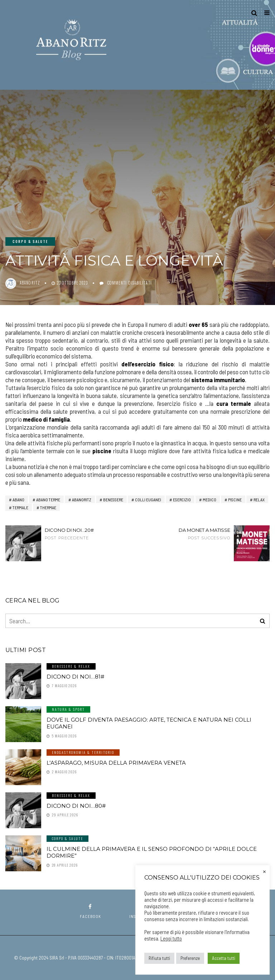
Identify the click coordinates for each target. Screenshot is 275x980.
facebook (90, 911)
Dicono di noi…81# (75, 677)
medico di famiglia (46, 419)
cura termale (235, 403)
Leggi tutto (171, 938)
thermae (48, 507)
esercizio (182, 500)
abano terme (48, 500)
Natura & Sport (68, 709)
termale (20, 507)
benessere (113, 500)
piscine (102, 451)
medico (209, 500)
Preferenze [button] (190, 958)
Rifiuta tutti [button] (159, 958)
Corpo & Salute (30, 241)
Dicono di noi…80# (76, 806)
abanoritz (30, 283)
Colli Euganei (148, 500)
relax (259, 500)
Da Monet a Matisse (197, 534)
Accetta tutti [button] (224, 958)
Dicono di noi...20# (78, 534)
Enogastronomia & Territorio (83, 752)
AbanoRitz (82, 500)
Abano (18, 500)
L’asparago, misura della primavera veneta (116, 763)
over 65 (199, 324)
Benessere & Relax (71, 666)
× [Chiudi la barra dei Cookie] (264, 871)
